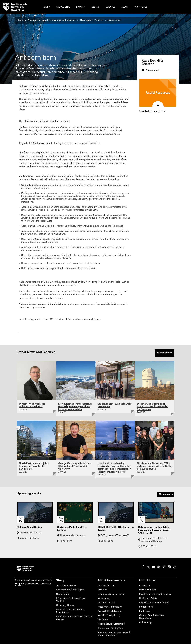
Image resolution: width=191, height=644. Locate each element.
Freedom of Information (110, 607)
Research (102, 590)
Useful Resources (152, 111)
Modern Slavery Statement (111, 624)
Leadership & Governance (111, 594)
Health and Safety (148, 598)
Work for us (104, 598)
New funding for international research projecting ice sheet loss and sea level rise (75, 407)
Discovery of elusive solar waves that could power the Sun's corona (153, 407)
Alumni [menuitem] (125, 7)
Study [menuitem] (47, 7)
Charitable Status (106, 603)
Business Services (107, 586)
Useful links (147, 581)
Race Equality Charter (92, 20)
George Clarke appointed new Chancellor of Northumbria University (75, 466)
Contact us (145, 586)
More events (166, 494)
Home (20, 20)
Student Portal (147, 607)
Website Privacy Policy (109, 615)
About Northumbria (111, 581)
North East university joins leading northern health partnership (34, 466)
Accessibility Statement (110, 611)
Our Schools (62, 594)
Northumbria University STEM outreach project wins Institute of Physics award (154, 466)
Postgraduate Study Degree (70, 590)
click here (96, 319)
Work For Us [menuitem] (141, 7)
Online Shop (145, 622)
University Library (65, 605)
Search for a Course (66, 586)
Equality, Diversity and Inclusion (59, 20)
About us (33, 20)
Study (60, 581)
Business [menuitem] (80, 7)
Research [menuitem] (95, 7)
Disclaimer (103, 620)
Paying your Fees (148, 590)
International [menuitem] (63, 7)
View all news (165, 353)
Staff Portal (145, 611)
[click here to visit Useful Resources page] (158, 106)
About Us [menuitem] (111, 7)
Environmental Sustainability (154, 603)
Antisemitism (115, 20)
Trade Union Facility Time (111, 628)
